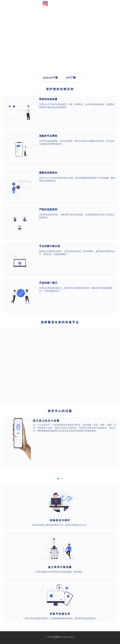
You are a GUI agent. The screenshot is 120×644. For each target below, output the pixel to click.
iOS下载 (71, 78)
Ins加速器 (56, 637)
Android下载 (50, 78)
